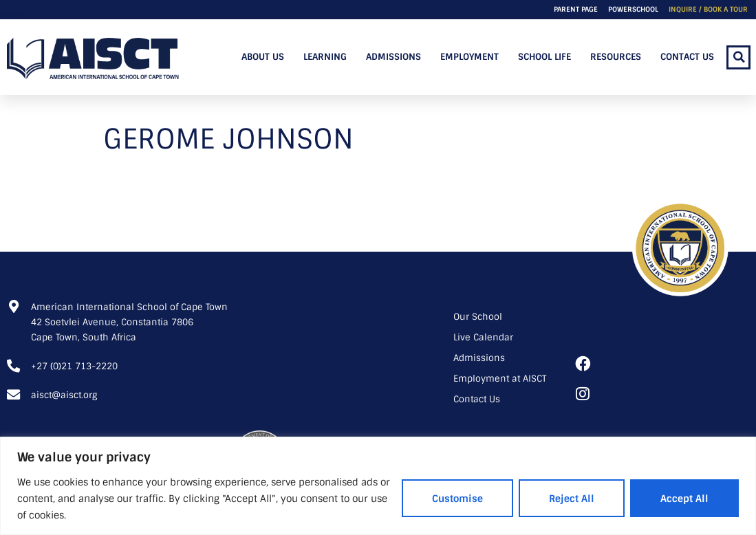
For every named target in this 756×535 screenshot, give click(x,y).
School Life (544, 57)
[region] (378, 486)
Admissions (393, 57)
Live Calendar (483, 337)
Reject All (572, 499)
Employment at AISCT (500, 379)
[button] (738, 57)
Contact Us (687, 57)
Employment (469, 57)
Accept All (684, 499)
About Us (263, 57)
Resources (616, 57)
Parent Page (576, 9)
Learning (325, 57)
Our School (478, 317)
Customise (457, 499)
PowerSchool (633, 9)
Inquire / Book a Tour (708, 9)
